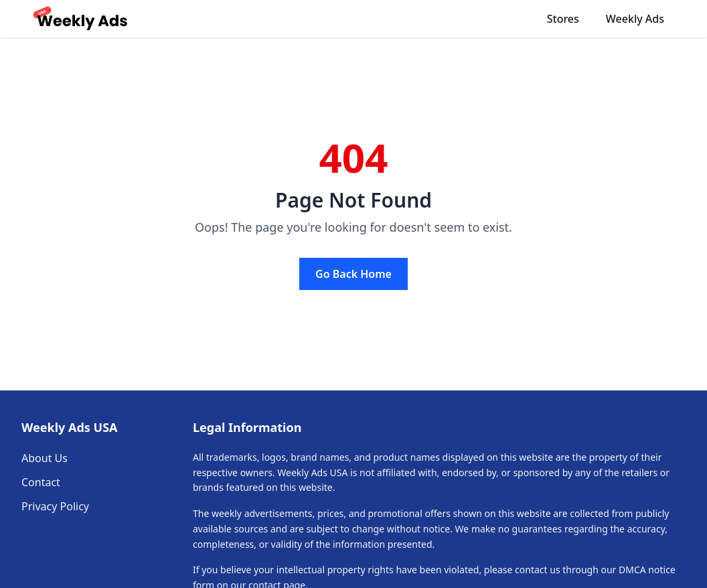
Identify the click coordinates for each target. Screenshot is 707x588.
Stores (563, 19)
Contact (41, 482)
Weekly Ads (635, 19)
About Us (45, 458)
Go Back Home (353, 274)
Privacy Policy (55, 506)
